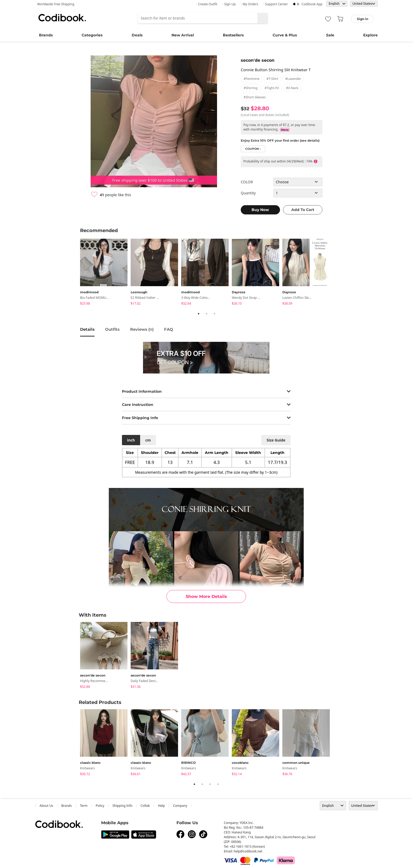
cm (148, 440)
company (180, 806)
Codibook (62, 18)
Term (84, 806)
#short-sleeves (255, 97)
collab (145, 806)
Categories (92, 35)
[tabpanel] (105, 273)
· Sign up (229, 4)
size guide (276, 440)
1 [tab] (199, 314)
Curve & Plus (285, 35)
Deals (137, 35)
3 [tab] (214, 314)
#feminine (252, 79)
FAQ (169, 329)
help (161, 806)
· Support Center (276, 4)
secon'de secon (258, 60)
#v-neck (292, 88)
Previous (76, 273)
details (87, 329)
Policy (100, 806)
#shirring (251, 88)
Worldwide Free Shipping (56, 4)
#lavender (293, 79)
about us (46, 806)
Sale (330, 35)
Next (337, 273)
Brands (46, 35)
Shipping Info (122, 806)
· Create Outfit (207, 4)
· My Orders (250, 4)
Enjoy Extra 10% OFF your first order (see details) (280, 140)
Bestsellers (233, 35)
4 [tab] (218, 784)
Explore (370, 35)
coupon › (253, 149)
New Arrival (183, 35)
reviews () (142, 329)
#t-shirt (272, 79)
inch (131, 440)
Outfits (112, 329)
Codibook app (312, 4)
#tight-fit (272, 88)
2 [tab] (206, 314)
